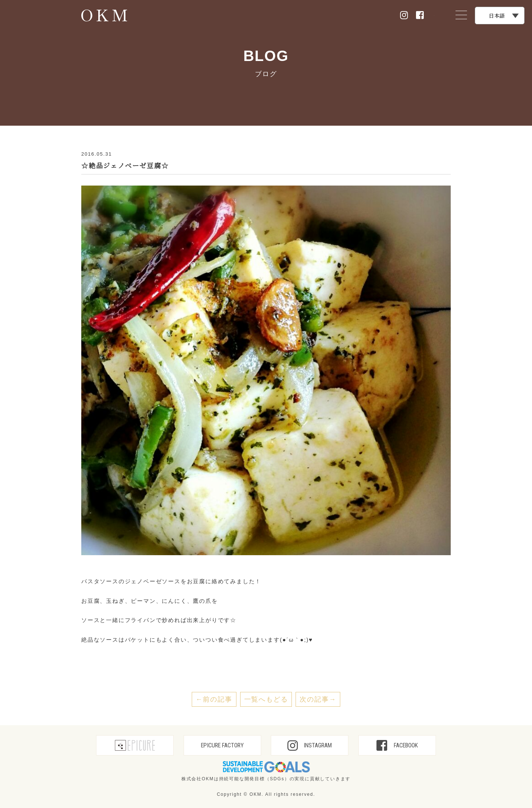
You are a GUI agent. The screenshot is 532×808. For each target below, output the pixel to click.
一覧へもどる (266, 699)
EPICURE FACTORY (222, 745)
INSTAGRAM (310, 746)
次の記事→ (318, 699)
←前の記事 (214, 699)
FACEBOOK (397, 745)
